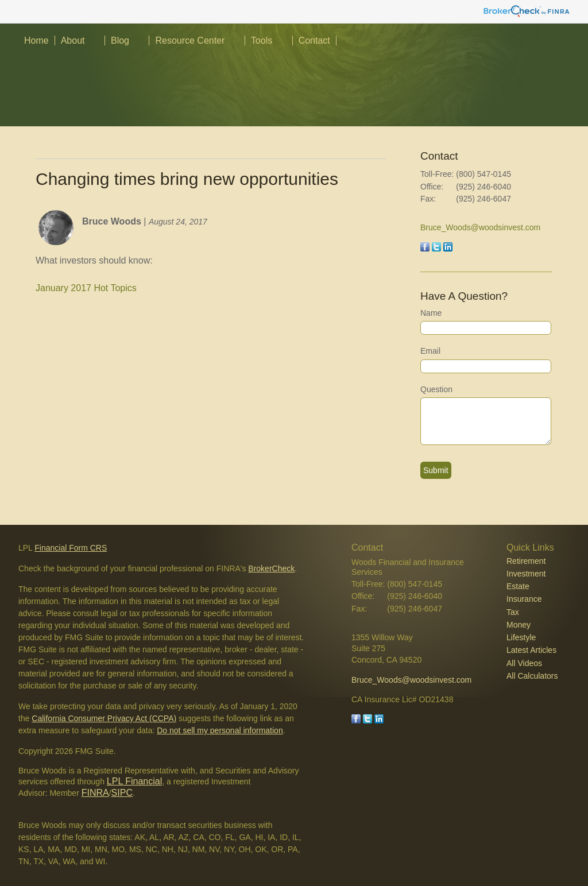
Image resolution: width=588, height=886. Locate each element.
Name (431, 313)
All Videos (524, 663)
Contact (314, 40)
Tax (513, 612)
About (73, 40)
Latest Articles (531, 650)
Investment (526, 574)
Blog (120, 40)
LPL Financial (134, 781)
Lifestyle (521, 637)
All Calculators (532, 676)
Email (430, 351)
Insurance (524, 599)
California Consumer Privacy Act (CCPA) (104, 718)
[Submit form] (436, 470)
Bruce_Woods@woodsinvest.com (480, 227)
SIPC (122, 793)
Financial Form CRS (71, 548)
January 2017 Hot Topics (86, 288)
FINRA (95, 793)
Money (519, 625)
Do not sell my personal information (220, 730)
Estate (518, 586)
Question (436, 389)
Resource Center (190, 40)
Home (36, 40)
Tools (262, 40)
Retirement (526, 561)
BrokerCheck (271, 568)
